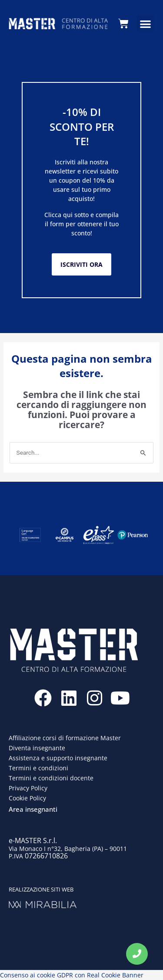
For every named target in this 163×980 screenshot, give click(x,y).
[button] (145, 24)
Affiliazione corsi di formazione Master (65, 738)
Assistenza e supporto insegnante (58, 758)
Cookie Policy (27, 798)
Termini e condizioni (38, 768)
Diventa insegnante (37, 748)
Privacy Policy (28, 788)
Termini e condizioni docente (51, 778)
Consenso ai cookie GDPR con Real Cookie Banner (72, 975)
